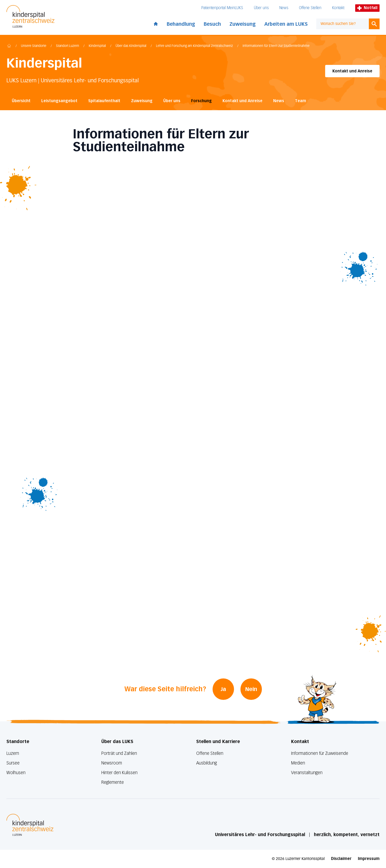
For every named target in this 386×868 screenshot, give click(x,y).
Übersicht (21, 101)
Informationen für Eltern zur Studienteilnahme (276, 46)
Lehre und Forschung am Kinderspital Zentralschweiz (194, 46)
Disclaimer (341, 859)
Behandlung (181, 24)
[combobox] (343, 24)
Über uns (261, 8)
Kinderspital (97, 46)
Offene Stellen (310, 8)
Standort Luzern (68, 46)
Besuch (212, 24)
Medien (298, 763)
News (284, 8)
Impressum (369, 859)
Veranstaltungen (307, 773)
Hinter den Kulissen (119, 773)
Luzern (13, 753)
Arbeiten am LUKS (286, 24)
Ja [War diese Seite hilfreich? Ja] (223, 689)
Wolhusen (16, 773)
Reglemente (113, 782)
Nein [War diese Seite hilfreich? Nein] (251, 689)
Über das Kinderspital (131, 46)
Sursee (13, 763)
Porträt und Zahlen (119, 753)
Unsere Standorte (34, 46)
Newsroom (112, 763)
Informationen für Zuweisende (320, 753)
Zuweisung (243, 24)
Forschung (201, 101)
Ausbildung (207, 763)
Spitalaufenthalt (104, 101)
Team (300, 101)
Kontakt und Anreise (352, 71)
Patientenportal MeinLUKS (222, 8)
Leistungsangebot (59, 101)
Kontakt (338, 8)
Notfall (367, 8)
